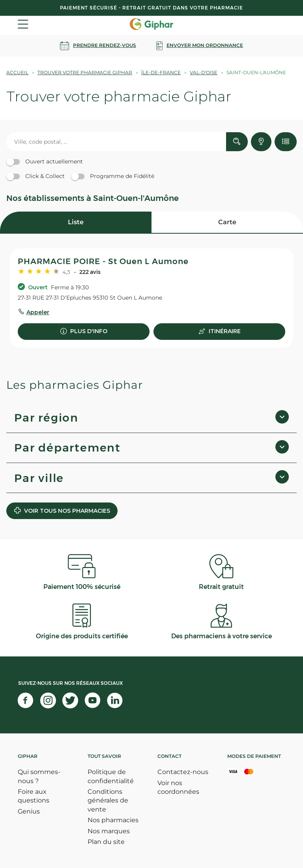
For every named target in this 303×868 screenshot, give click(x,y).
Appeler (38, 312)
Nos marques (109, 831)
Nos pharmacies (113, 820)
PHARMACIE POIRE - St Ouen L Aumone (103, 261)
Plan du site (106, 842)
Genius (29, 811)
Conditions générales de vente (108, 801)
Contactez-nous (183, 772)
